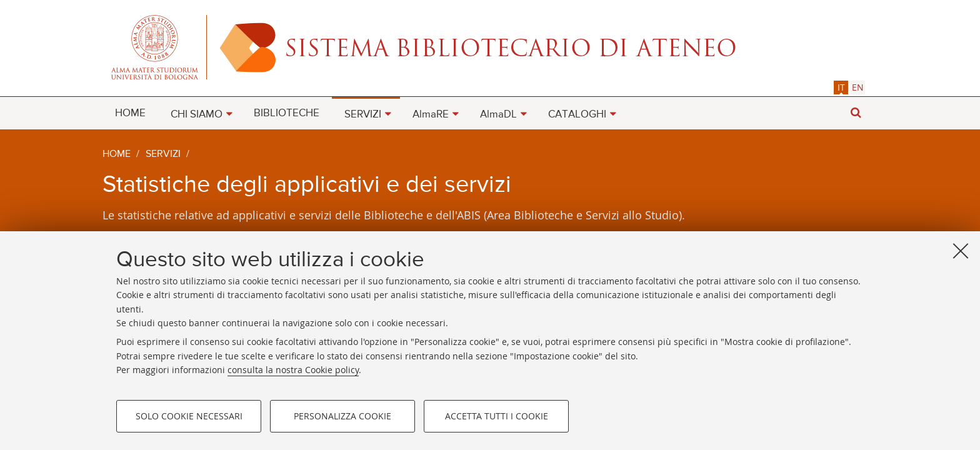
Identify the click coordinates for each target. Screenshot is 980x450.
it (841, 87)
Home (117, 154)
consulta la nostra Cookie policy (293, 370)
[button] (856, 113)
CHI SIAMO (197, 115)
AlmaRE (431, 115)
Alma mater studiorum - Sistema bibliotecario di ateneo (490, 47)
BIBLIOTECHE (287, 113)
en (858, 87)
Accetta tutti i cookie (497, 416)
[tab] (841, 87)
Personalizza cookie (342, 416)
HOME (130, 113)
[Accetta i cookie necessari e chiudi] (961, 251)
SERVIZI (363, 115)
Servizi (163, 154)
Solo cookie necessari (189, 416)
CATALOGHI (577, 115)
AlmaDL (498, 115)
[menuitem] (130, 112)
